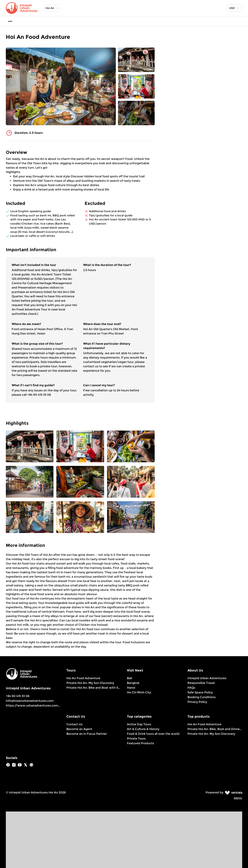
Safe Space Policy (200, 692)
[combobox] (234, 8)
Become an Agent (79, 729)
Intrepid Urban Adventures (207, 678)
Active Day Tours (139, 724)
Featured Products (141, 743)
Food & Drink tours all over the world (153, 734)
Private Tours (136, 738)
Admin (238, 798)
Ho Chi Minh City (139, 692)
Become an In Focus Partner (87, 734)
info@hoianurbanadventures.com (30, 701)
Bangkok (133, 683)
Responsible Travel (201, 683)
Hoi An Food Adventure (83, 678)
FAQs (191, 688)
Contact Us (74, 724)
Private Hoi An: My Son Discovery (90, 683)
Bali (129, 678)
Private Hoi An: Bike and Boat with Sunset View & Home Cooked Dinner (94, 688)
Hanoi (131, 688)
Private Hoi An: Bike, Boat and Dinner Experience (215, 729)
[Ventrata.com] (233, 792)
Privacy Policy (197, 702)
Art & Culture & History (143, 729)
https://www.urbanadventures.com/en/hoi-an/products (47, 706)
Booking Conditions (201, 697)
